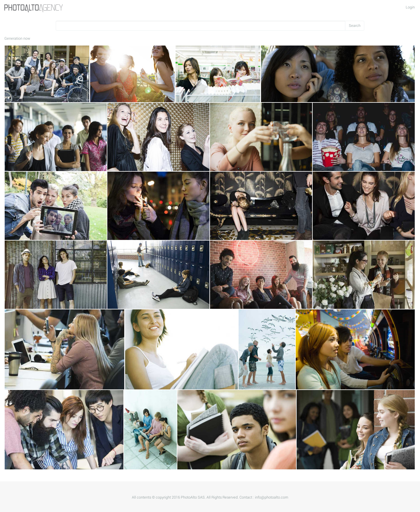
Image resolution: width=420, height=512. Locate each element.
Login (410, 7)
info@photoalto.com (272, 497)
